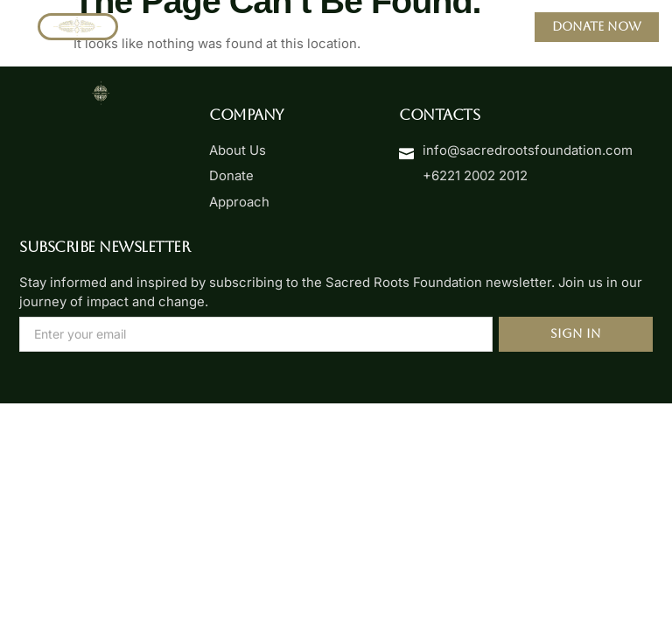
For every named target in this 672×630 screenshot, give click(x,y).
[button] (336, 27)
